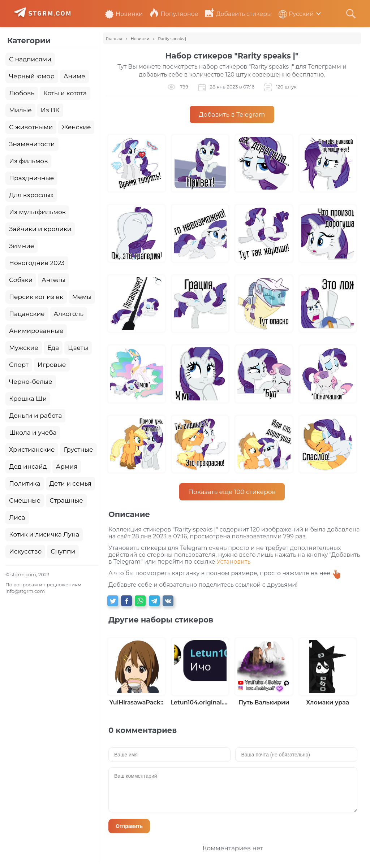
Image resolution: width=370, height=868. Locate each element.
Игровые (52, 365)
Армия (67, 466)
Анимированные (36, 331)
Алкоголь (69, 314)
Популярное (174, 14)
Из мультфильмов (37, 212)
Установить (234, 562)
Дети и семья (70, 483)
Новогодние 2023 (37, 263)
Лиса (17, 517)
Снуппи (63, 551)
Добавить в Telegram (232, 114)
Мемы (82, 297)
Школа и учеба (33, 433)
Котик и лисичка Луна (44, 534)
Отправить (129, 826)
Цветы (78, 348)
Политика (25, 483)
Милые (20, 110)
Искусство (25, 551)
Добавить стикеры (238, 14)
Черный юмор (32, 76)
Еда (53, 348)
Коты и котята (65, 93)
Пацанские (27, 314)
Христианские (32, 450)
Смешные (25, 500)
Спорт (19, 365)
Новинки (124, 14)
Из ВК (50, 110)
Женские (76, 127)
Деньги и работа (35, 416)
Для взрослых (31, 195)
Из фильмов (28, 161)
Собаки (21, 280)
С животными (31, 127)
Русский (296, 14)
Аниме (74, 76)
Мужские (24, 348)
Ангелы (53, 280)
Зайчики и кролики (40, 229)
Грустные (78, 450)
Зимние (21, 246)
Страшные (66, 500)
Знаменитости (32, 144)
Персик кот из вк (36, 297)
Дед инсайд (28, 466)
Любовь (22, 93)
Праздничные (31, 178)
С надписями (30, 59)
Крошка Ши (28, 399)
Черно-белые (31, 382)
